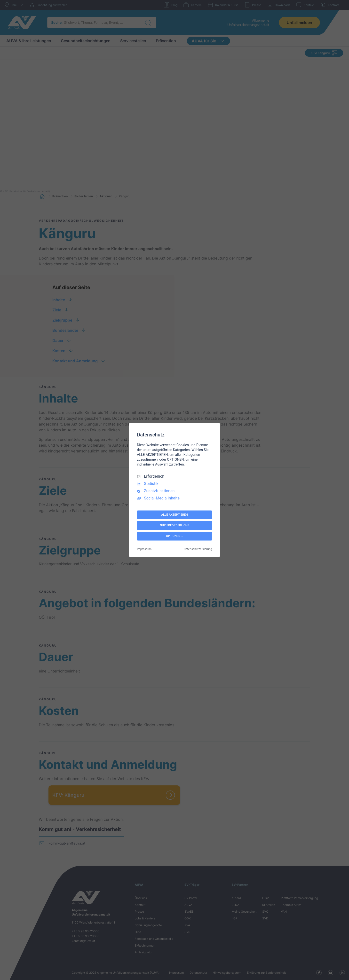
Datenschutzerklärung (198, 549)
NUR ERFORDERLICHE (175, 525)
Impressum (144, 549)
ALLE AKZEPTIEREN (174, 515)
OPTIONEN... (174, 536)
